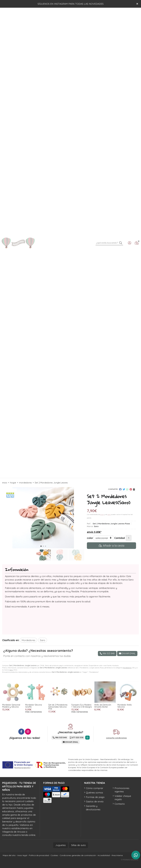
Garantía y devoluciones (93, 808)
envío (102, 514)
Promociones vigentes (122, 790)
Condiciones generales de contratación (78, 855)
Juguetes (61, 845)
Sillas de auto (78, 845)
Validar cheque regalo (123, 798)
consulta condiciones (116, 738)
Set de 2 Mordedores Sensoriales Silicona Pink (58, 707)
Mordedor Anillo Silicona (125, 706)
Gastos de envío (95, 801)
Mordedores (127, 668)
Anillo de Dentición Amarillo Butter (103, 706)
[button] (41, 546)
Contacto (120, 804)
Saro (11, 670)
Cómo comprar (95, 788)
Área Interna (117, 855)
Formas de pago (95, 797)
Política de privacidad (39, 855)
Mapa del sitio (9, 855)
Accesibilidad (104, 855)
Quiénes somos (94, 792)
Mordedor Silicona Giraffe (34, 706)
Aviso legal (22, 855)
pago (109, 514)
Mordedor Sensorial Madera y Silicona (11, 706)
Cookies (54, 855)
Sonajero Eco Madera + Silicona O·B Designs (82, 706)
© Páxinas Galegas (130, 860)
